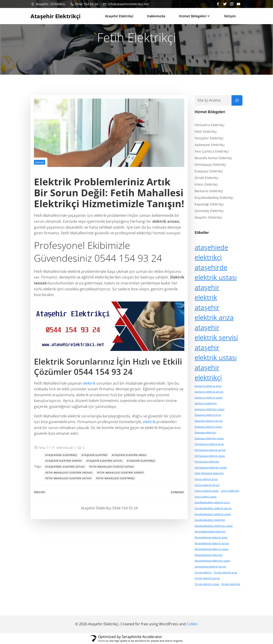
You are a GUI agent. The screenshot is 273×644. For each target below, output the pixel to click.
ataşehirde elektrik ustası (65, 467)
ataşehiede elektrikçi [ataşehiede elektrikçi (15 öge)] (211, 252)
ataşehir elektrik (94, 455)
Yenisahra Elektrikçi (210, 125)
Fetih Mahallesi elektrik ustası (68, 478)
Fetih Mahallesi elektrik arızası (69, 473)
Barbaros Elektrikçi (209, 191)
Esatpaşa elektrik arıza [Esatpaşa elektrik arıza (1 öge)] (208, 415)
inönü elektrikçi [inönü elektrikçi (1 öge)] (230, 491)
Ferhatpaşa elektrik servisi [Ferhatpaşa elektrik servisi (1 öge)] (210, 450)
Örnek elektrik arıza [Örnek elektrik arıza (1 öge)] (225, 572)
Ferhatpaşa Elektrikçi (210, 165)
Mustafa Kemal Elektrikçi (213, 158)
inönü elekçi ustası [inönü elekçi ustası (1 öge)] (206, 497)
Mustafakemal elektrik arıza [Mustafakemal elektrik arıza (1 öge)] (211, 537)
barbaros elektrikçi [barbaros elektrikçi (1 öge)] (206, 403)
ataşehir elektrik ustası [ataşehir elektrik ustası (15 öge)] (216, 353)
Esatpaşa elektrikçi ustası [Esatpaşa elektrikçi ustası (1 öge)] (209, 438)
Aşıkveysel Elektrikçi (210, 145)
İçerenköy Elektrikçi (209, 211)
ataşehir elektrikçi (141, 461)
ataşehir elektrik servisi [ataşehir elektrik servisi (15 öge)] (216, 332)
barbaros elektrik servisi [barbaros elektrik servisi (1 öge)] (209, 392)
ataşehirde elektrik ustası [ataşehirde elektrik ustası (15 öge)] (216, 272)
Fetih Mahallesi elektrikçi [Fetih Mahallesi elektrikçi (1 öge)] (209, 473)
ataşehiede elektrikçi (61, 455)
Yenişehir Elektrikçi (209, 138)
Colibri (192, 624)
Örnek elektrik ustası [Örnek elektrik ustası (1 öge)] (207, 584)
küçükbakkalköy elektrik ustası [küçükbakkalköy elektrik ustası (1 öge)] (213, 514)
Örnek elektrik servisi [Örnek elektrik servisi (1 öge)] (207, 578)
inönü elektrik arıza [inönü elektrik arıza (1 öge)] (206, 479)
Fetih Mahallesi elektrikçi (115, 478)
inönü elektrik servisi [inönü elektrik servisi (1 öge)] (207, 485)
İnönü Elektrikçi (206, 184)
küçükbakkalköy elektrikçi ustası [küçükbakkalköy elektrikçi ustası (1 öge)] (214, 526)
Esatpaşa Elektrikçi (209, 171)
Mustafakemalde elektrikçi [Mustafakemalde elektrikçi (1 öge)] (210, 532)
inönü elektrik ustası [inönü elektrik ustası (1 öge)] (207, 491)
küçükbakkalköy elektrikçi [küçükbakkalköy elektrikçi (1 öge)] (210, 520)
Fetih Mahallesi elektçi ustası (112, 467)
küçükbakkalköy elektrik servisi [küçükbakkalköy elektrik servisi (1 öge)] (213, 508)
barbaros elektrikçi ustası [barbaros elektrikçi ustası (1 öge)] (210, 409)
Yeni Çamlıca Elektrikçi (212, 151)
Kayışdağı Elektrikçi (209, 204)
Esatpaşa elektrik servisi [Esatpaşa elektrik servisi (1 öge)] (209, 421)
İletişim (230, 16)
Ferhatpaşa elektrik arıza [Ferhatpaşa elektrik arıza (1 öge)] (209, 444)
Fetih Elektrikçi (206, 132)
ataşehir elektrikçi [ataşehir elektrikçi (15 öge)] (208, 373)
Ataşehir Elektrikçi (119, 16)
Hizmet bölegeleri (195, 16)
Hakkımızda (156, 16)
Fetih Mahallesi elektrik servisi (120, 473)
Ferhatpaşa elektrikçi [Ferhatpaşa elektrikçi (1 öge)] (207, 462)
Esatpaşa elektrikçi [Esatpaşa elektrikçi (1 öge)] (205, 432)
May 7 (41, 448)
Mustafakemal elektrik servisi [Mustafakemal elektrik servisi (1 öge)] (212, 543)
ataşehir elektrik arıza (129, 455)
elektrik (89, 383)
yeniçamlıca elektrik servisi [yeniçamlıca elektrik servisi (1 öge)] (210, 567)
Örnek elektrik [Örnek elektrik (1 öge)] (203, 572)
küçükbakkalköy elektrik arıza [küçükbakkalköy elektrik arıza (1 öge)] (212, 502)
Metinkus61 (63, 448)
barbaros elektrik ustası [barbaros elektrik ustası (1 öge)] (209, 398)
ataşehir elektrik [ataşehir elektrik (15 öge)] (207, 292)
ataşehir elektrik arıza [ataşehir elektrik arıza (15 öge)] (214, 312)
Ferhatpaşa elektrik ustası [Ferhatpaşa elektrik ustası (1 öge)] (210, 456)
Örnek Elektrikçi (207, 178)
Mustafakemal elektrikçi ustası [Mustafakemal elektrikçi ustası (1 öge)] (212, 561)
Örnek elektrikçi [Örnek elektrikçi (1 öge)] (231, 584)
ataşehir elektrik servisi (64, 461)
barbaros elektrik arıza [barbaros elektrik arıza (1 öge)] (208, 386)
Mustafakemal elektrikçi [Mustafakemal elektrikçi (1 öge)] (209, 555)
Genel (40, 162)
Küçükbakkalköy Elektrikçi (214, 198)
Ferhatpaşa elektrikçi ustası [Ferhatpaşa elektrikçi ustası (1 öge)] (211, 468)
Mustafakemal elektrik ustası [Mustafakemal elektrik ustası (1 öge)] (211, 549)
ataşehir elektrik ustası (104, 461)
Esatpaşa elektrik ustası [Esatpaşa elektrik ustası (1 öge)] (208, 427)
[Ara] (237, 100)
